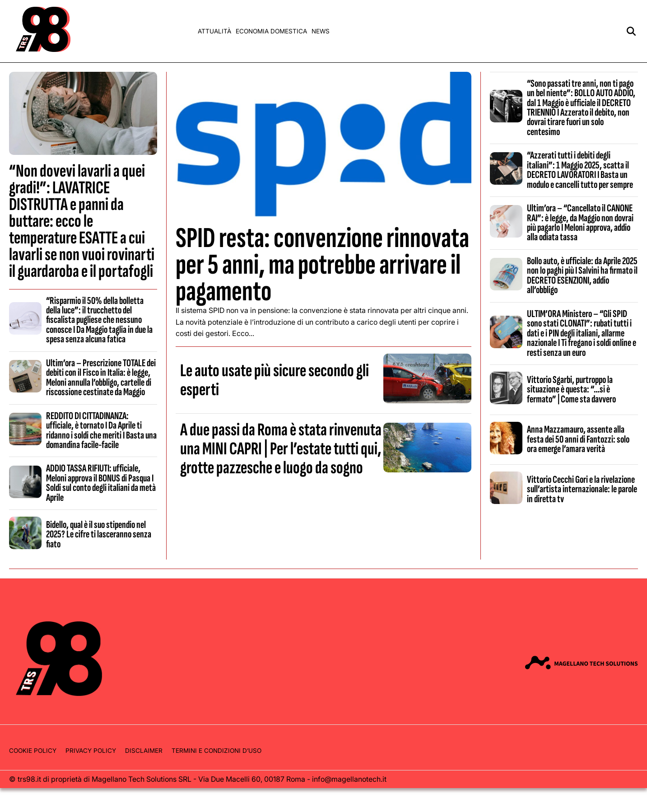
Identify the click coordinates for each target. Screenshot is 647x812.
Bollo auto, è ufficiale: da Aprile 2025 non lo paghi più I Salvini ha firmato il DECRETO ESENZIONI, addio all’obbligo (582, 275)
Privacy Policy (91, 751)
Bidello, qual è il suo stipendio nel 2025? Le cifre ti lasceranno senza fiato (99, 534)
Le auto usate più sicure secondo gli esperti (275, 380)
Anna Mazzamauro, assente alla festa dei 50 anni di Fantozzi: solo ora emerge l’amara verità (578, 439)
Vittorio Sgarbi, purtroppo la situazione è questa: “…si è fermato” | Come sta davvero (571, 390)
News (321, 31)
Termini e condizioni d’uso (216, 751)
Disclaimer (144, 751)
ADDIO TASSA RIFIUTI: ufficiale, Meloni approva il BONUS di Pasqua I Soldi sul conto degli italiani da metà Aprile (101, 483)
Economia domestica (271, 31)
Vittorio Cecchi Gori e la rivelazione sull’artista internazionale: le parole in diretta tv (582, 489)
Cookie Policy (33, 751)
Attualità (214, 31)
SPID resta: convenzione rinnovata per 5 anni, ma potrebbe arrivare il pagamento (322, 265)
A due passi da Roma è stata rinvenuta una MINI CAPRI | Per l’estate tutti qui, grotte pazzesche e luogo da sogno (281, 449)
